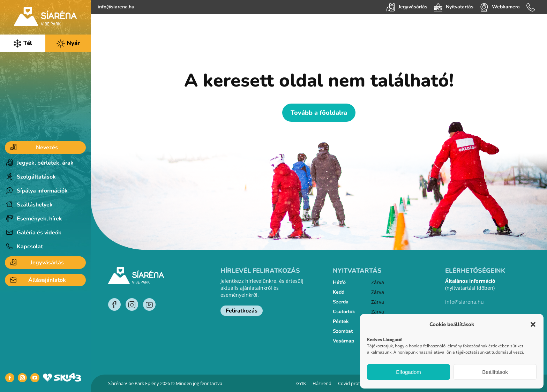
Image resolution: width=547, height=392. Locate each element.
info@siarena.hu (116, 7)
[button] (533, 324)
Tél (23, 43)
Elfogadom (409, 372)
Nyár (68, 43)
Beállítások (495, 372)
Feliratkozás (242, 311)
